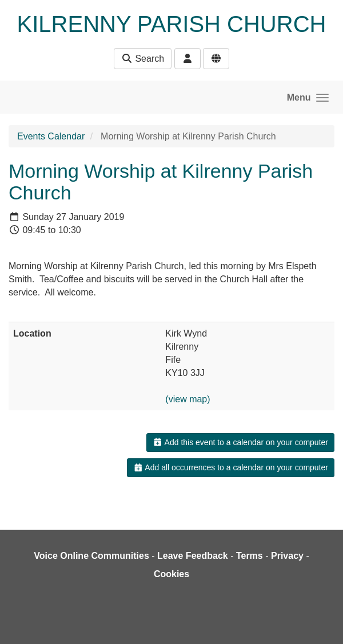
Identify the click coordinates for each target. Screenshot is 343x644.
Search (143, 59)
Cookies (171, 574)
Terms (250, 556)
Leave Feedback (193, 556)
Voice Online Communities (91, 556)
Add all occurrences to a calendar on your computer (231, 467)
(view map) (188, 399)
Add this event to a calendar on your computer (240, 442)
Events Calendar (51, 136)
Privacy (287, 556)
